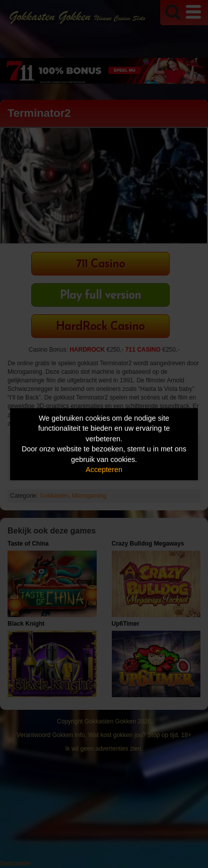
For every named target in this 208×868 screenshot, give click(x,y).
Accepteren (104, 470)
